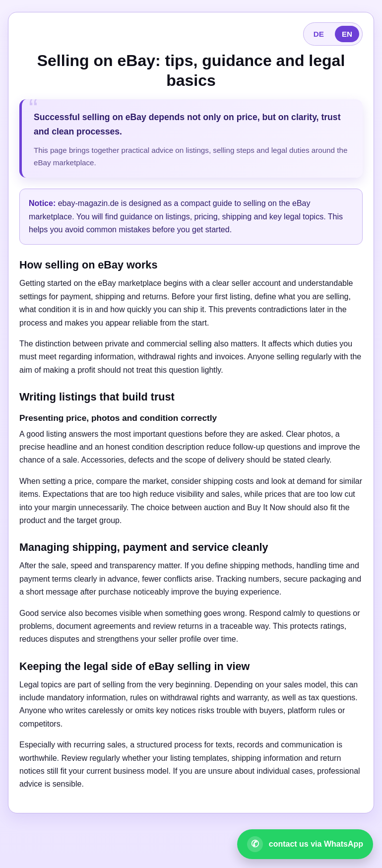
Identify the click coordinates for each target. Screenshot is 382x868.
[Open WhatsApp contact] (305, 844)
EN (347, 34)
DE (319, 34)
